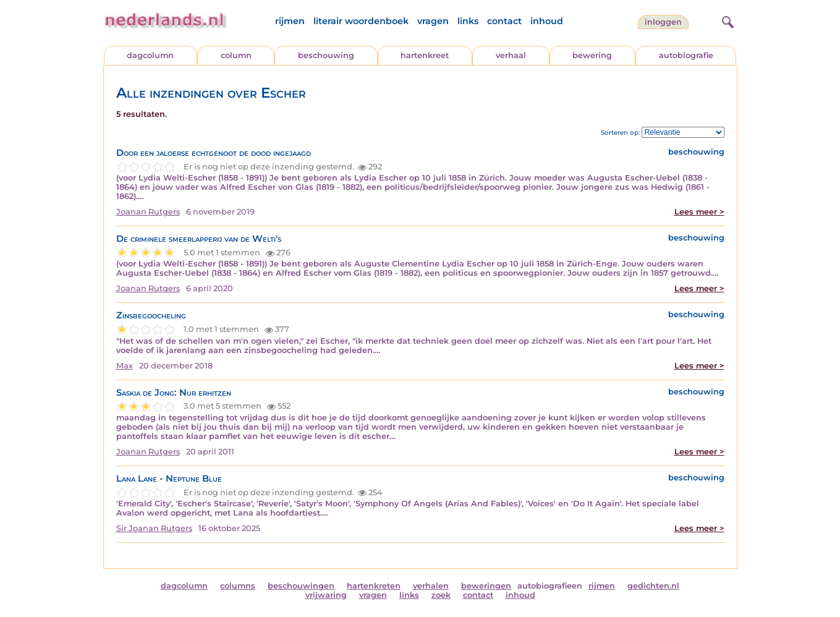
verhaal (511, 55)
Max (125, 366)
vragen (433, 21)
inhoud (547, 21)
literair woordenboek (361, 21)
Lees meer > (699, 212)
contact (504, 21)
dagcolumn (150, 55)
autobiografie (686, 55)
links (468, 21)
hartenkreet (425, 55)
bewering (592, 55)
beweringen (486, 586)
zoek (441, 595)
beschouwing (326, 55)
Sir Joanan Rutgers (154, 528)
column (236, 55)
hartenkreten (374, 586)
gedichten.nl (653, 586)
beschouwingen (301, 586)
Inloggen (663, 22)
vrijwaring (326, 595)
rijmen (290, 21)
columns (238, 586)
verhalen (431, 586)
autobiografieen (550, 586)
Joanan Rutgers (148, 212)
